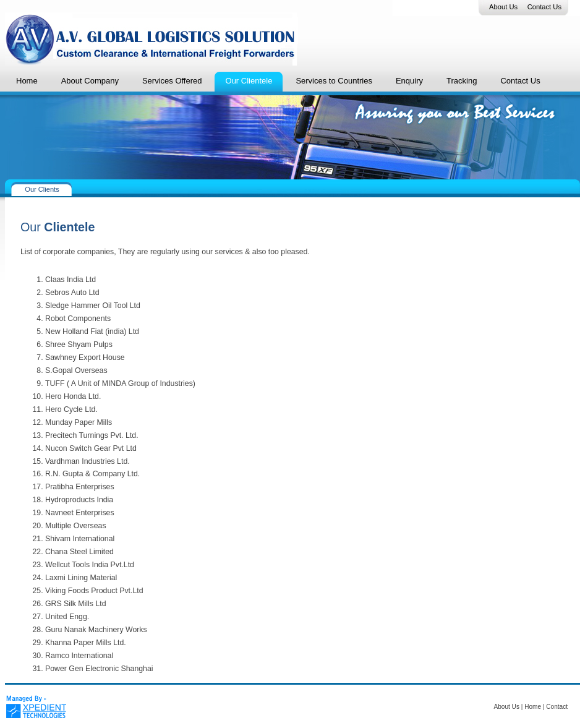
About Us (503, 7)
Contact (557, 707)
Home (533, 707)
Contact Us (544, 7)
